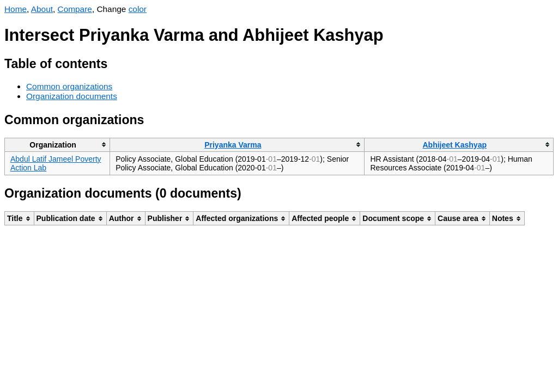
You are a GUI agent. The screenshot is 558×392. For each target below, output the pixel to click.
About (42, 9)
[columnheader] (57, 145)
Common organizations (69, 86)
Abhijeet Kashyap (455, 145)
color (138, 9)
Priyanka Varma (233, 145)
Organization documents (72, 96)
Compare (75, 9)
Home (16, 9)
